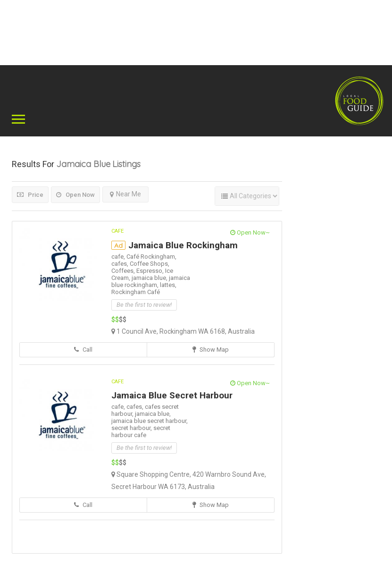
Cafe (117, 231)
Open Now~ (250, 232)
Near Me (125, 194)
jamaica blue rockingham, (151, 281)
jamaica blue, (150, 278)
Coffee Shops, (150, 264)
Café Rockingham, (151, 257)
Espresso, (151, 271)
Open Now (75, 195)
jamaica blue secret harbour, (150, 421)
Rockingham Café (136, 292)
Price (30, 195)
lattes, (168, 285)
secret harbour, (132, 428)
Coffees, (124, 271)
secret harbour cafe (141, 431)
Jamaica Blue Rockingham (183, 245)
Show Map (211, 350)
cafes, (121, 264)
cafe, (119, 257)
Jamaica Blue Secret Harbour (172, 395)
